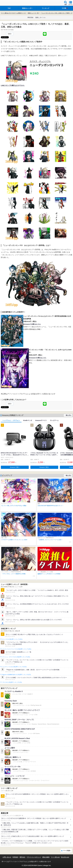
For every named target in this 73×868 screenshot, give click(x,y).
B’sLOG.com (65, 857)
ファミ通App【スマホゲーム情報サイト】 (13, 13)
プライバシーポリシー (34, 857)
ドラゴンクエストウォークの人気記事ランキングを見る (17, 649)
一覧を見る (68, 415)
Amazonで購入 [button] (15, 467)
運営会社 (22, 857)
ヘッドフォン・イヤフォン (11, 420)
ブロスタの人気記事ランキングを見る (12, 682)
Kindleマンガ (28, 420)
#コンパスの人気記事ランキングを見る (12, 639)
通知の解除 (46, 857)
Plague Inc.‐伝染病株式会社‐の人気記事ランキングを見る (16, 675)
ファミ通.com (55, 857)
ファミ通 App (8, 3)
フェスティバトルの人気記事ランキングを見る (14, 667)
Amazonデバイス (41, 420)
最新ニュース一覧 (33, 13)
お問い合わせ (7, 857)
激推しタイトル (40, 17)
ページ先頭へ (67, 851)
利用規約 (15, 857)
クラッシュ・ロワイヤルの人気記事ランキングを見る (16, 657)
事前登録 (30, 17)
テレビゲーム (54, 420)
